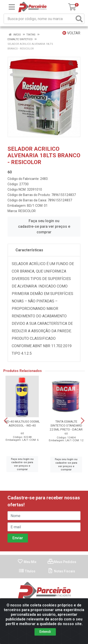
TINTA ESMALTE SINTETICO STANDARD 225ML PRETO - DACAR (66, 425)
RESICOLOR (27, 211)
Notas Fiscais (61, 571)
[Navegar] (6, 421)
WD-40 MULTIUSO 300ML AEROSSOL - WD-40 (22, 423)
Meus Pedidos (62, 562)
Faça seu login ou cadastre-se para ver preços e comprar (44, 226)
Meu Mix (27, 562)
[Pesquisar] (79, 19)
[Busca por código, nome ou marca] (39, 19)
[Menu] (12, 7)
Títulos (27, 571)
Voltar (71, 33)
